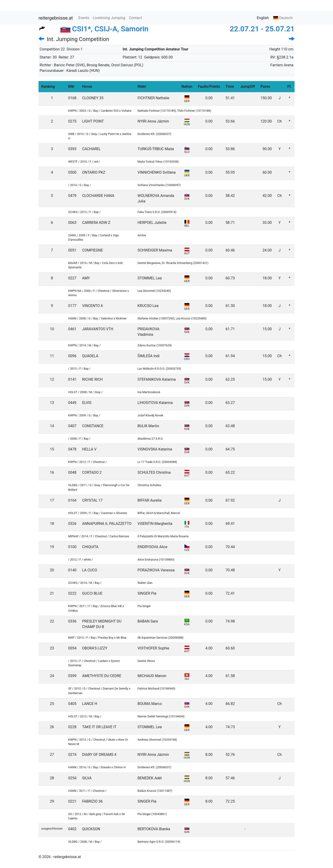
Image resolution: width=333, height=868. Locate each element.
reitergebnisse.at (56, 18)
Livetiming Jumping (109, 18)
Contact (135, 18)
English (260, 18)
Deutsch (283, 18)
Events (84, 18)
